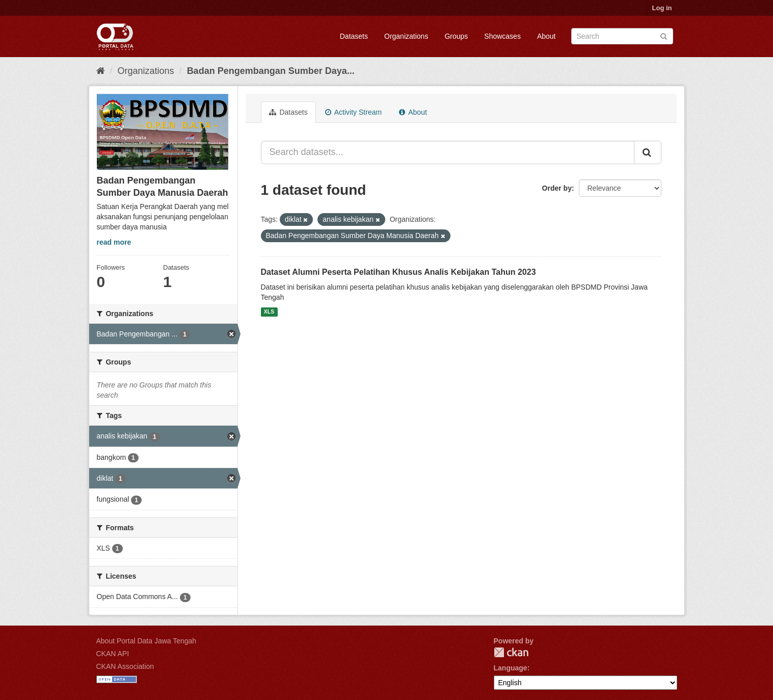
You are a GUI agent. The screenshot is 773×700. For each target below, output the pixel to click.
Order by (557, 188)
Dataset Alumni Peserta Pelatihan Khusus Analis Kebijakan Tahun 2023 (398, 272)
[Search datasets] (622, 36)
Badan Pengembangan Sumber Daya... (271, 71)
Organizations (406, 36)
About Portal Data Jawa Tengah (146, 641)
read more (114, 242)
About (547, 36)
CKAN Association (125, 666)
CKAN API (113, 654)
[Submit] (664, 35)
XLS (269, 312)
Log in (662, 8)
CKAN (511, 652)
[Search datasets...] (448, 152)
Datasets (354, 36)
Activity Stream (353, 112)
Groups (456, 36)
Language (511, 668)
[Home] (101, 71)
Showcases (502, 36)
